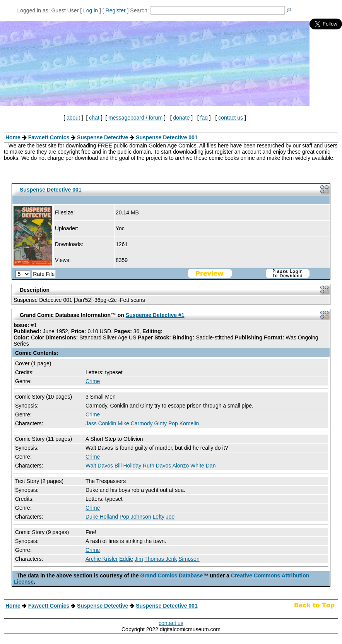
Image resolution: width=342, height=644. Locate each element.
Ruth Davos (157, 466)
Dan (211, 466)
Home (13, 137)
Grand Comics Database (172, 575)
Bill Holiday (128, 466)
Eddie (126, 559)
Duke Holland (102, 517)
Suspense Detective (103, 137)
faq (204, 118)
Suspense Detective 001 (167, 137)
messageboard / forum (135, 118)
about (73, 118)
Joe (170, 517)
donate (181, 118)
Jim (139, 559)
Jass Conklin (101, 423)
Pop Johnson (135, 517)
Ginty (160, 423)
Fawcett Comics (49, 137)
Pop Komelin (184, 423)
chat (94, 118)
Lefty (159, 517)
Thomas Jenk (161, 559)
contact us (231, 118)
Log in (91, 10)
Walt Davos (99, 466)
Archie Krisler (102, 559)
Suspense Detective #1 (155, 315)
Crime (93, 381)
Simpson (189, 559)
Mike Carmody (135, 423)
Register (116, 10)
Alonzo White (188, 466)
